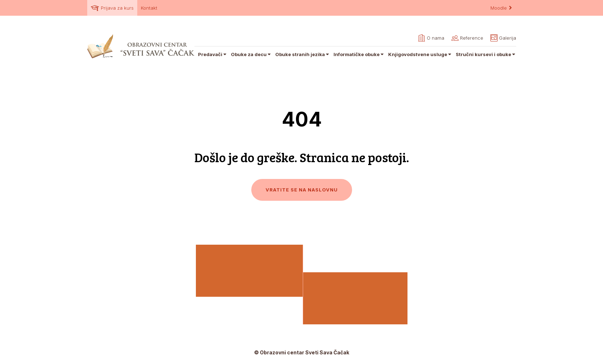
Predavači (213, 54)
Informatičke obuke (359, 54)
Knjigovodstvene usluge (420, 54)
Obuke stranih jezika (303, 54)
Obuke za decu (251, 54)
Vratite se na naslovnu (302, 190)
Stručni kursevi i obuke (486, 54)
